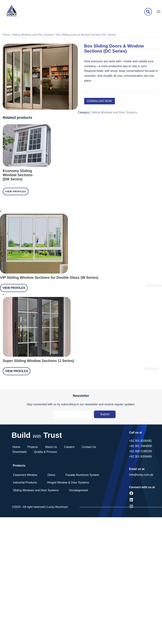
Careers (69, 447)
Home (6, 35)
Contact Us (89, 447)
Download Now (100, 101)
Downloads (20, 452)
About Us (51, 447)
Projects (33, 447)
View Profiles (16, 191)
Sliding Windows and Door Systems (33, 35)
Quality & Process (45, 452)
